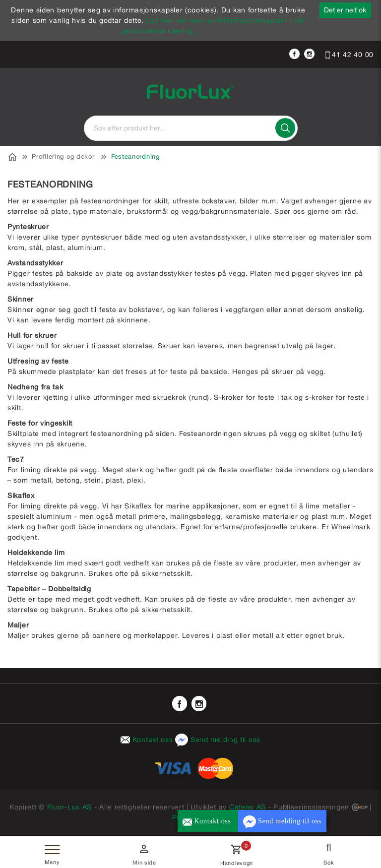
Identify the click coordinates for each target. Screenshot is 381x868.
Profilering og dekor (63, 156)
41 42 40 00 (349, 55)
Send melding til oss (218, 740)
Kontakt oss (148, 740)
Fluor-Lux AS (69, 807)
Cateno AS (248, 807)
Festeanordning (135, 156)
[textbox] (191, 128)
